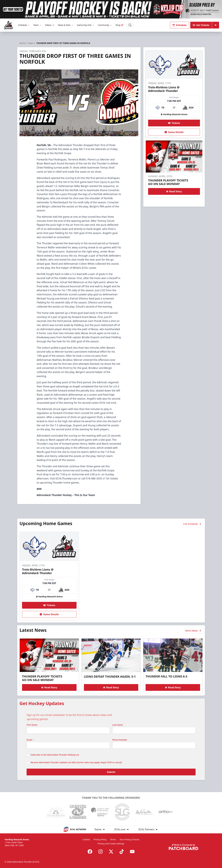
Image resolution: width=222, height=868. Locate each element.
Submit (111, 772)
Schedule (24, 25)
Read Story (174, 191)
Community (105, 25)
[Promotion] (111, 9)
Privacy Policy (100, 839)
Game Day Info (86, 25)
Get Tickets (201, 25)
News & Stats (66, 25)
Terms (113, 839)
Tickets (174, 123)
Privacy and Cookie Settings (111, 844)
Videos (50, 25)
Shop (120, 25)
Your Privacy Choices (130, 839)
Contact (86, 839)
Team (37, 25)
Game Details (174, 132)
